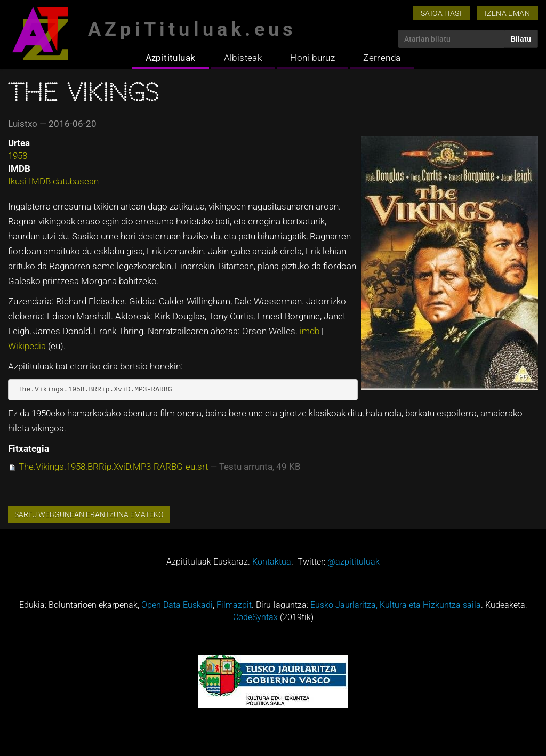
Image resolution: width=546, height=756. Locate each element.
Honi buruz (312, 58)
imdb (311, 331)
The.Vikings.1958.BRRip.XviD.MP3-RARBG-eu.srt (113, 467)
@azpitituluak (354, 562)
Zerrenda (382, 58)
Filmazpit (234, 605)
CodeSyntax (255, 617)
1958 (18, 156)
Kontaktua (272, 562)
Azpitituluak (171, 58)
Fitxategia (29, 448)
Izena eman (507, 13)
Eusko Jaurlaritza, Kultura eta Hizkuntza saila (396, 605)
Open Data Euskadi (177, 605)
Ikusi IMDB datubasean (53, 181)
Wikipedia (28, 346)
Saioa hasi (441, 13)
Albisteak (243, 58)
